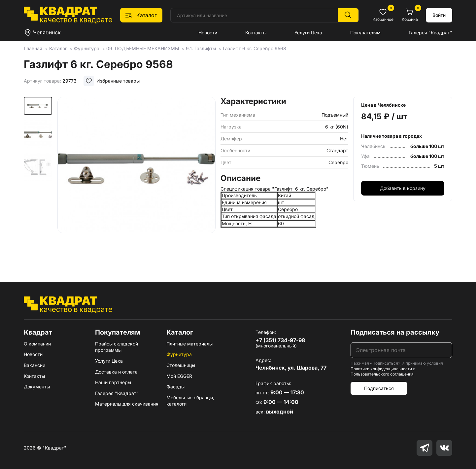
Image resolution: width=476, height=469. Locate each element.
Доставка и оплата (116, 372)
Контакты (256, 33)
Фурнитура (179, 354)
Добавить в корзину (403, 188)
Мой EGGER (179, 376)
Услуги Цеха (308, 33)
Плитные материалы (189, 344)
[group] (136, 180)
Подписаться (379, 388)
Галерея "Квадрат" (430, 33)
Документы (37, 387)
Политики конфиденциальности (381, 369)
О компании (37, 344)
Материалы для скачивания (127, 404)
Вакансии (34, 365)
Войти (439, 15)
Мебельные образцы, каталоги (190, 401)
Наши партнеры (113, 382)
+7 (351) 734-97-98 (280, 340)
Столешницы (181, 365)
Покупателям (365, 33)
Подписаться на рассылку (395, 332)
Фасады (175, 387)
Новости (208, 33)
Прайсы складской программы (117, 347)
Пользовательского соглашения (382, 374)
